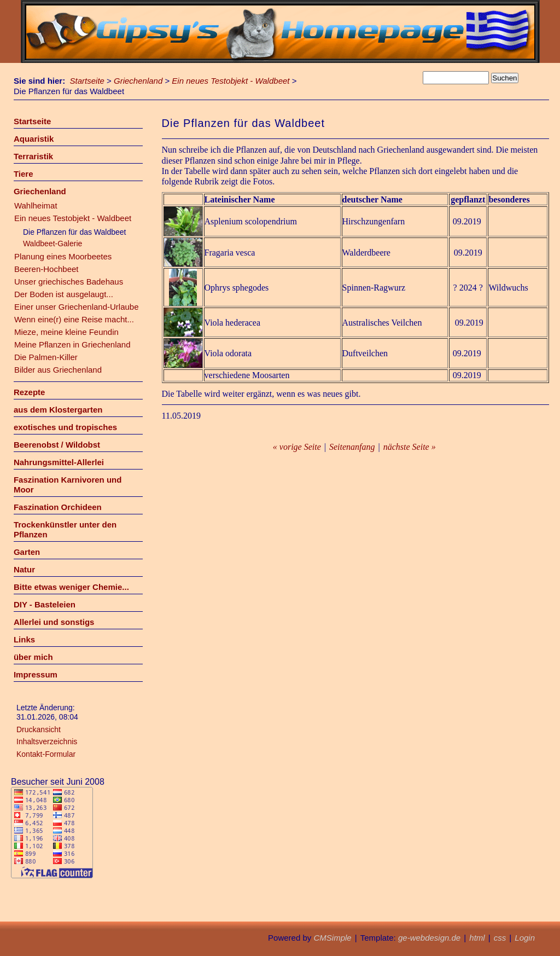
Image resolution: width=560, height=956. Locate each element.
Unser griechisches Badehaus (69, 282)
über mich (33, 657)
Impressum (36, 674)
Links (24, 639)
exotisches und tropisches (65, 427)
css (500, 938)
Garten (27, 552)
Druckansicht (39, 729)
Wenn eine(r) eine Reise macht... (74, 319)
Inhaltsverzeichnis (47, 741)
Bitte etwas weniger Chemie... (71, 587)
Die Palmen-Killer (46, 357)
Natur (24, 569)
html (477, 938)
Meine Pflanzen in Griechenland (72, 344)
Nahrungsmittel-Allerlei (59, 462)
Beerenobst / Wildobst (57, 445)
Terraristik (33, 156)
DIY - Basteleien (45, 604)
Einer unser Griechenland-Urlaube (77, 307)
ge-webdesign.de (429, 938)
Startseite (87, 81)
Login (525, 938)
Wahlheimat (36, 205)
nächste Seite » (410, 447)
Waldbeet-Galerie (52, 244)
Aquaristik (34, 139)
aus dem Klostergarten (58, 410)
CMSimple (332, 938)
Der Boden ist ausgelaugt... (64, 294)
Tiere (24, 174)
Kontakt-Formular (46, 754)
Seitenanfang (352, 447)
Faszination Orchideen (58, 507)
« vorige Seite (297, 447)
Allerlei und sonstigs (54, 622)
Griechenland (138, 81)
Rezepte (30, 392)
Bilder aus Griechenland (58, 370)
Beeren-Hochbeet (46, 269)
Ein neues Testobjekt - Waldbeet (231, 81)
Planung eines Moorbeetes (63, 256)
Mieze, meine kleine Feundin (66, 332)
